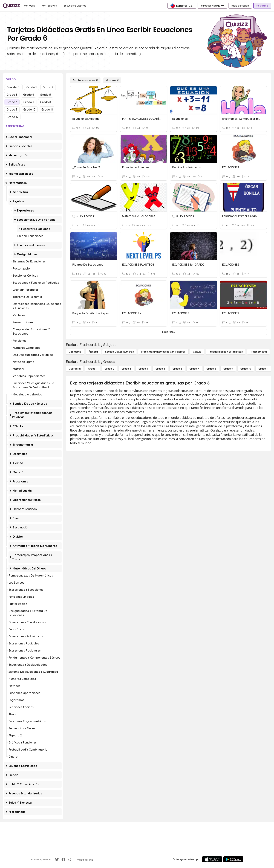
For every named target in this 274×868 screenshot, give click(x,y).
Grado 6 (12, 102)
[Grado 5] (160, 369)
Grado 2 (48, 87)
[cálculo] (197, 352)
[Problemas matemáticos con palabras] (163, 352)
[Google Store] (233, 859)
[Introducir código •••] (212, 6)
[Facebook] (63, 860)
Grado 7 (29, 102)
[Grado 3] (126, 369)
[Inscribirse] (262, 6)
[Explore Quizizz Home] (11, 6)
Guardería (13, 87)
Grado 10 (29, 109)
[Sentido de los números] (119, 352)
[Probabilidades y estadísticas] (226, 352)
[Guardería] (75, 369)
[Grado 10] (246, 369)
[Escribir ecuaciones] (85, 80)
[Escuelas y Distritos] (75, 6)
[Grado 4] (143, 369)
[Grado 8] (211, 369)
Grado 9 (12, 109)
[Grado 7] (194, 369)
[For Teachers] (49, 6)
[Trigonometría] (258, 352)
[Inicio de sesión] (240, 6)
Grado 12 (12, 117)
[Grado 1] (93, 369)
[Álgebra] (93, 352)
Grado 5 (45, 95)
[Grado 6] (112, 80)
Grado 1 (31, 87)
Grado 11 (47, 109)
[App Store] (212, 859)
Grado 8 (46, 102)
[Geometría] (75, 352)
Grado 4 (29, 95)
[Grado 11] (263, 369)
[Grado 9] (228, 369)
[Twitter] (57, 860)
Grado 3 (12, 95)
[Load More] (168, 332)
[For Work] (29, 6)
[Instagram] (69, 860)
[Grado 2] (109, 369)
